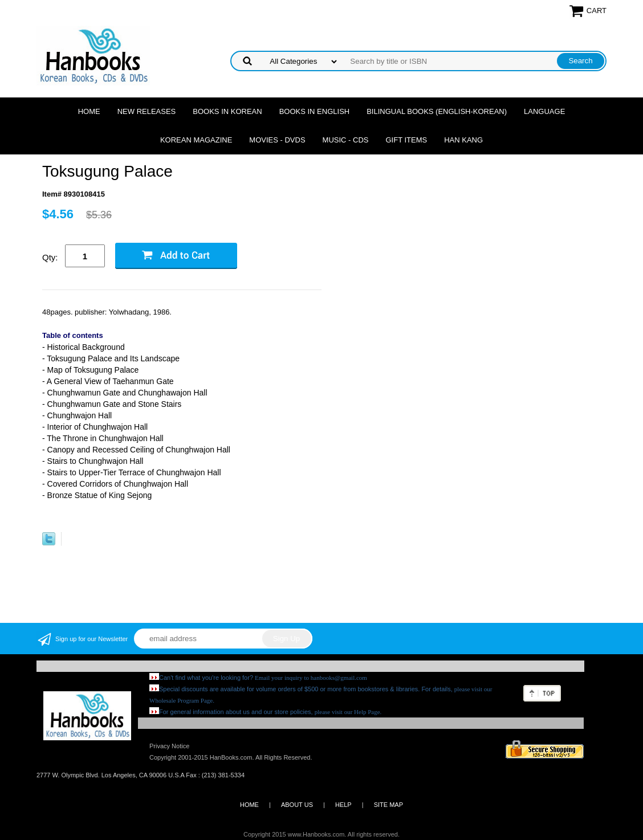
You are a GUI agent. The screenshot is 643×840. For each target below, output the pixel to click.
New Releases (147, 111)
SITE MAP (388, 805)
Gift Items (406, 140)
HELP (343, 805)
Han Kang (463, 140)
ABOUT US (297, 805)
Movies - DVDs (277, 140)
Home (89, 111)
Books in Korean (227, 111)
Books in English (315, 111)
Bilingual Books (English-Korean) (437, 111)
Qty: (50, 257)
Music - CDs (346, 140)
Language (544, 111)
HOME (249, 805)
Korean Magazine (196, 140)
